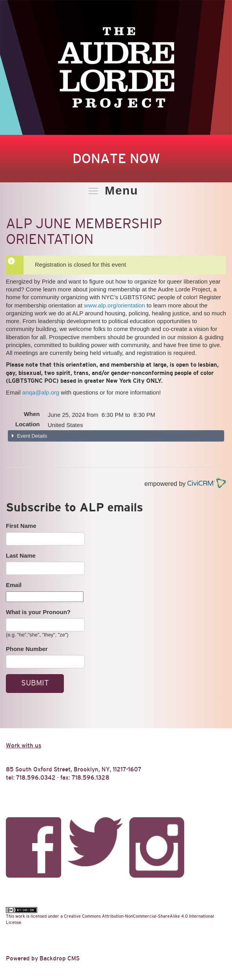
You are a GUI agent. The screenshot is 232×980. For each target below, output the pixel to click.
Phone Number (27, 649)
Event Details (31, 436)
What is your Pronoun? (38, 612)
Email (14, 585)
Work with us (24, 745)
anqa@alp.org (41, 392)
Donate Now (116, 158)
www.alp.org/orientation (114, 305)
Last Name (21, 555)
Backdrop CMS (60, 958)
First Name (21, 526)
